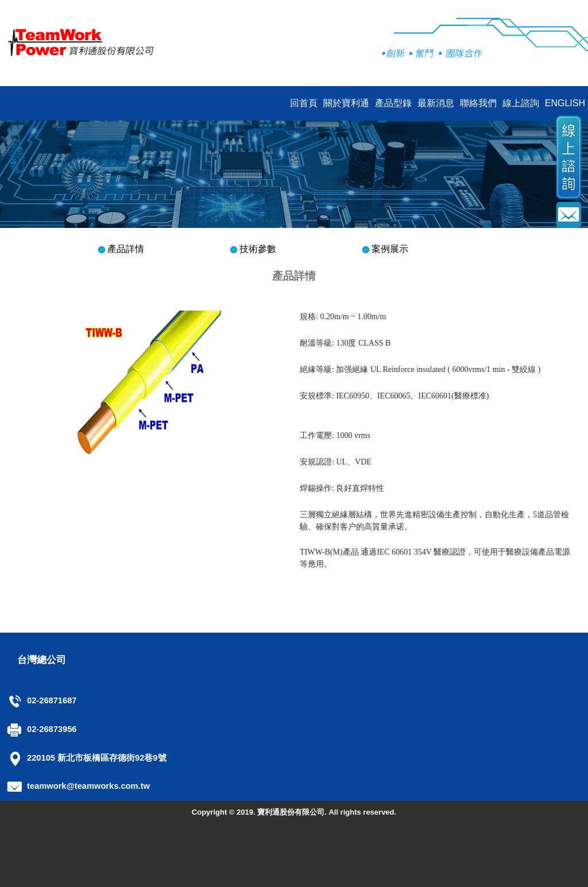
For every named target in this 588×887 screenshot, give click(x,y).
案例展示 (390, 249)
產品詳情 (126, 249)
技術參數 (258, 249)
